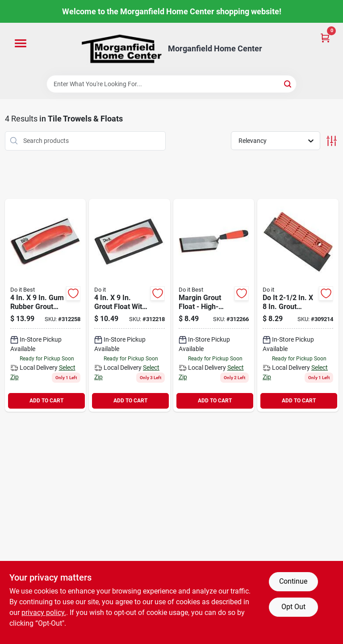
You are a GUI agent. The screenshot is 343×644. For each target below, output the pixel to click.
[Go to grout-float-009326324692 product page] (130, 305)
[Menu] (21, 44)
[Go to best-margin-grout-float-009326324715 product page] (214, 305)
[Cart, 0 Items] (325, 37)
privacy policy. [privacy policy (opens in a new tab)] (44, 613)
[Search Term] (171, 84)
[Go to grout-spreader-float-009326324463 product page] (298, 305)
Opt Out (293, 607)
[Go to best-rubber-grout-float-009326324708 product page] (46, 305)
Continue (293, 581)
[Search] (288, 83)
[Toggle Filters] (332, 141)
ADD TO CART (46, 401)
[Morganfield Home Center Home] (121, 49)
